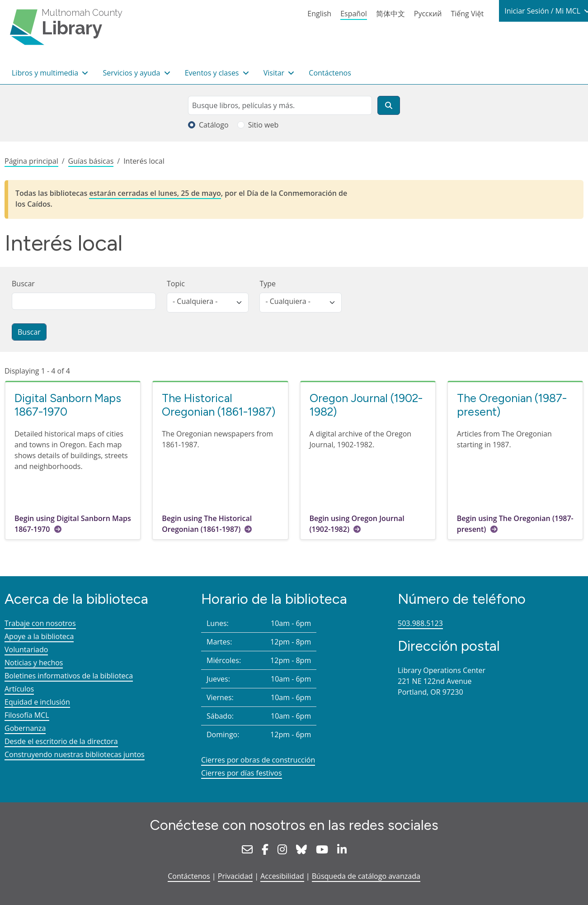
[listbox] (208, 303)
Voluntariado (26, 649)
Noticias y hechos (34, 663)
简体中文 (390, 14)
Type (268, 284)
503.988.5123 (420, 623)
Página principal (31, 161)
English (319, 14)
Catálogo (214, 125)
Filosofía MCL (27, 715)
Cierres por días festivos (242, 773)
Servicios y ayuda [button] (132, 73)
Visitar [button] (275, 73)
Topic (176, 284)
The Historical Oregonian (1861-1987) (219, 405)
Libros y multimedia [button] (46, 73)
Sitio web (263, 125)
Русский (428, 14)
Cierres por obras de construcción (258, 760)
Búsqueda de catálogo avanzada (366, 876)
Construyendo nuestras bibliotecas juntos (75, 754)
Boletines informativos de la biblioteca (69, 676)
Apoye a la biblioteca (39, 636)
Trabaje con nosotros (40, 623)
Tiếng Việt (467, 14)
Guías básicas (91, 161)
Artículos (19, 689)
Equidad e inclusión (37, 702)
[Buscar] (389, 105)
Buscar (23, 284)
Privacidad (235, 876)
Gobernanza (25, 728)
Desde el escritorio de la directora (61, 741)
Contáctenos (330, 73)
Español (354, 14)
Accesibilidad (282, 876)
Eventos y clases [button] (213, 73)
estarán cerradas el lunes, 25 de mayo (155, 193)
